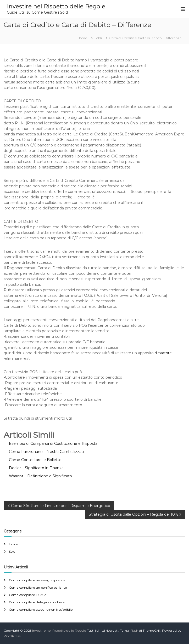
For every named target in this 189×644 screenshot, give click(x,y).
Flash (134, 630)
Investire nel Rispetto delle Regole (56, 6)
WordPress (12, 636)
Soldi (98, 38)
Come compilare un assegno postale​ (37, 580)
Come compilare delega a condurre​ (37, 602)
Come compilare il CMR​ (27, 595)
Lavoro (14, 544)
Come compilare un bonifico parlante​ (38, 587)
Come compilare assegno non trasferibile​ (41, 609)
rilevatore (163, 353)
